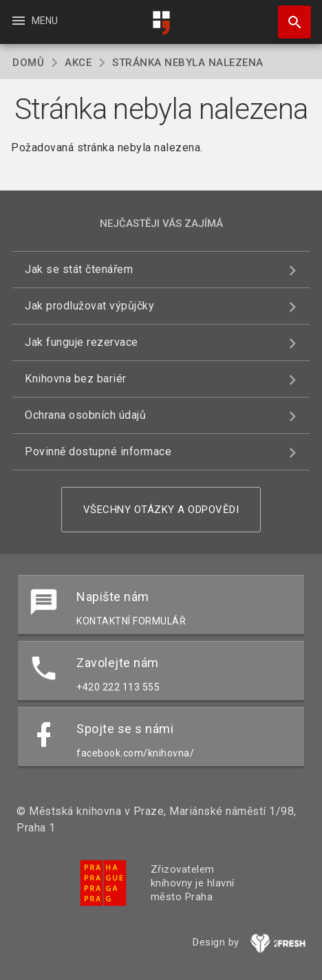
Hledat (288, 15)
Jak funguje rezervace (82, 342)
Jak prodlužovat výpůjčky (89, 306)
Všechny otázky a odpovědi (161, 510)
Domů (28, 63)
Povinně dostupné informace (98, 451)
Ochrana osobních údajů (85, 415)
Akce (78, 63)
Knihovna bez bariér (76, 379)
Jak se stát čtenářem (79, 269)
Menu (34, 21)
